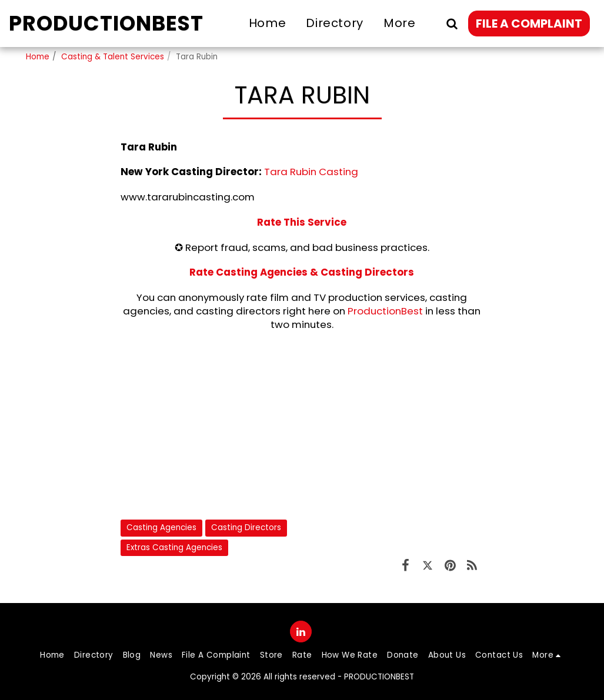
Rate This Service (302, 222)
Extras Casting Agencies (174, 547)
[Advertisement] (302, 425)
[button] (452, 23)
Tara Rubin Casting (311, 172)
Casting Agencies (161, 527)
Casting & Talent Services (113, 57)
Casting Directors (246, 527)
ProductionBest (385, 311)
